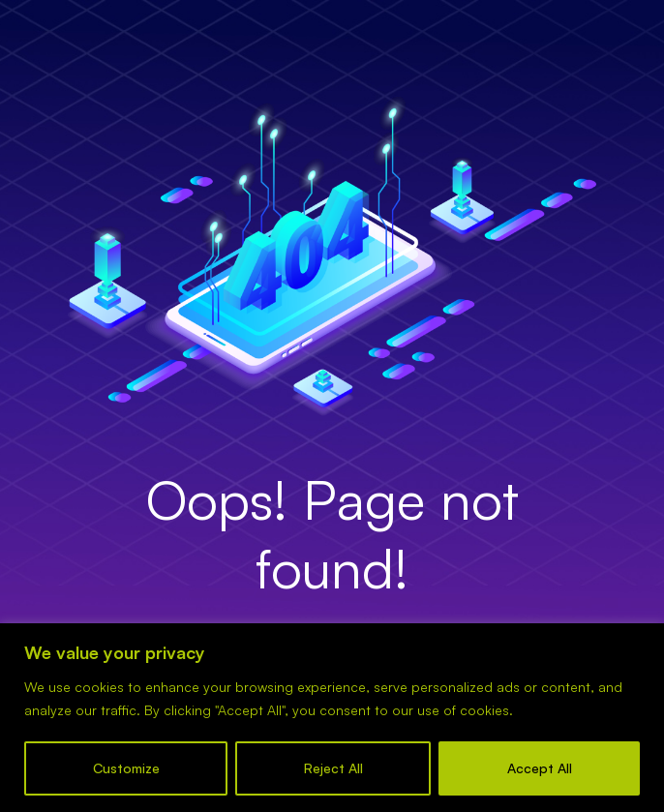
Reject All (333, 768)
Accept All (540, 768)
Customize (126, 768)
